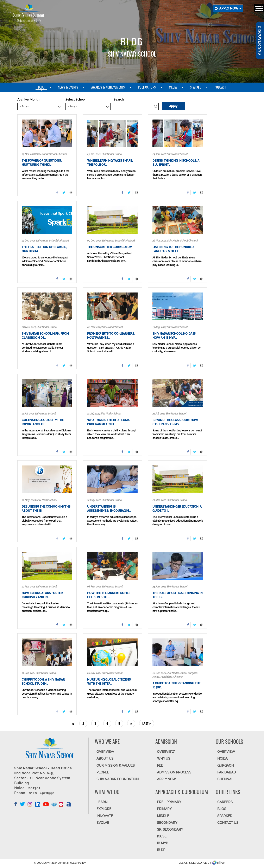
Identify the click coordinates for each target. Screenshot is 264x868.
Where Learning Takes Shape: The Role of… (110, 163)
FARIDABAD (227, 772)
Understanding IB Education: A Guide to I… (177, 509)
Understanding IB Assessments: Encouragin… (109, 509)
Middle (163, 816)
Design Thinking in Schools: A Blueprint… (176, 163)
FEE (160, 766)
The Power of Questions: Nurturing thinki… (42, 163)
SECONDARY (167, 823)
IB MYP (162, 843)
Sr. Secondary (170, 830)
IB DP (161, 850)
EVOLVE (103, 823)
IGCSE (162, 836)
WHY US (164, 758)
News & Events (68, 87)
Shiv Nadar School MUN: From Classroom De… (45, 336)
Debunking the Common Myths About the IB (46, 509)
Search (119, 99)
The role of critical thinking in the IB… (178, 595)
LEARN (102, 802)
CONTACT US (228, 823)
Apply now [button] (230, 8)
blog (41, 87)
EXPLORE (104, 809)
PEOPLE (103, 772)
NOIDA (222, 758)
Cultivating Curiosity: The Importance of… (43, 422)
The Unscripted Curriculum (110, 247)
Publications (147, 87)
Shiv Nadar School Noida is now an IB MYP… (174, 336)
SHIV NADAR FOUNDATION (118, 779)
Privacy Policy (77, 863)
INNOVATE (105, 816)
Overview (226, 752)
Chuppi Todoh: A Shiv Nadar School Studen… (43, 682)
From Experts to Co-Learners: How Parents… (111, 336)
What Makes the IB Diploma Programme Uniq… (108, 422)
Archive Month (28, 99)
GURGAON (226, 766)
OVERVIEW (105, 752)
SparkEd (196, 87)
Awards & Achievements (108, 87)
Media (173, 87)
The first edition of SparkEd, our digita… (44, 249)
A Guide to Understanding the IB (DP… (176, 685)
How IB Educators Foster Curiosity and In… (42, 595)
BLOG (222, 809)
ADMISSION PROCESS (174, 772)
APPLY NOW (166, 779)
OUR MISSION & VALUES (116, 766)
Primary (164, 809)
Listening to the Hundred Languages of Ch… (173, 249)
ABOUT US (105, 758)
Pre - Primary (169, 802)
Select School (76, 99)
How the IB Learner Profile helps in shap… (109, 595)
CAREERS (225, 802)
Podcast (220, 87)
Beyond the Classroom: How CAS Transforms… (175, 422)
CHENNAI (225, 779)
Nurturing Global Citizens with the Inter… (109, 682)
